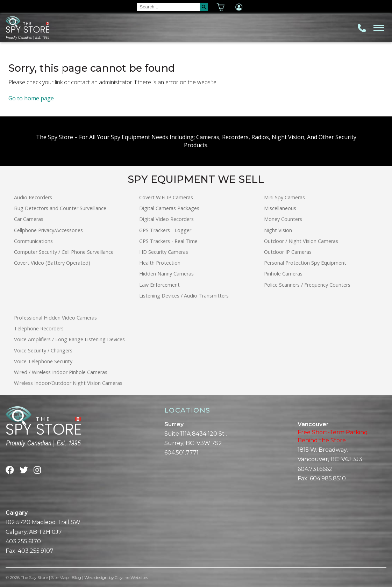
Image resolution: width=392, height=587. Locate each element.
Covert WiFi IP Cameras (166, 197)
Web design (96, 577)
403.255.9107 (36, 551)
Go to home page (31, 98)
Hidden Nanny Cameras (166, 274)
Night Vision (278, 230)
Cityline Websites (131, 577)
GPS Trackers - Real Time (168, 241)
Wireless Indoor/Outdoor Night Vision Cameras (68, 383)
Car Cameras (29, 219)
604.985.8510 (328, 478)
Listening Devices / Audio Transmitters (184, 296)
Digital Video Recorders (166, 219)
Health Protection (160, 263)
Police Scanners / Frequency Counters (307, 285)
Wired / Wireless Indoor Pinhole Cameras (61, 372)
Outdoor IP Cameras (288, 252)
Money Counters (283, 219)
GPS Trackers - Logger (165, 230)
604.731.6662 (315, 469)
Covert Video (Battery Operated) (52, 263)
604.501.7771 (181, 453)
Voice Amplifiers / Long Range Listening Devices (69, 339)
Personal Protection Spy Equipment (305, 263)
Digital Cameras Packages (169, 208)
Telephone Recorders (39, 328)
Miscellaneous (280, 208)
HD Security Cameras (164, 252)
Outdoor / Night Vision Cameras (301, 241)
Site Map (60, 577)
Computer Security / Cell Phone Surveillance (64, 252)
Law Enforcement (159, 285)
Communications (33, 241)
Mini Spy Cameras (284, 197)
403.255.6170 (23, 541)
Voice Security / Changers (43, 350)
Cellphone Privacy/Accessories (48, 230)
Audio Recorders (33, 197)
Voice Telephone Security (43, 361)
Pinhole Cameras (283, 274)
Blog (76, 577)
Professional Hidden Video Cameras (55, 318)
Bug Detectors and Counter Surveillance (60, 208)
